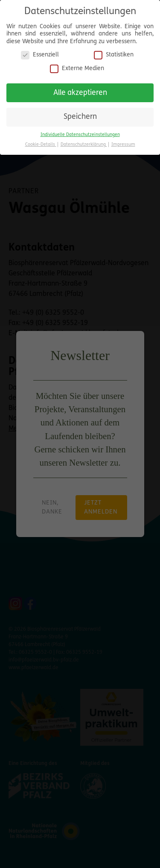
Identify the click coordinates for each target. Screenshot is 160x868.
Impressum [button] (123, 143)
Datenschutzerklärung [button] (84, 143)
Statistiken (114, 54)
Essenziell (40, 54)
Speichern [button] (80, 116)
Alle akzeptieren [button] (80, 91)
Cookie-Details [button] (41, 143)
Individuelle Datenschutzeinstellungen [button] (80, 133)
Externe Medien (77, 67)
